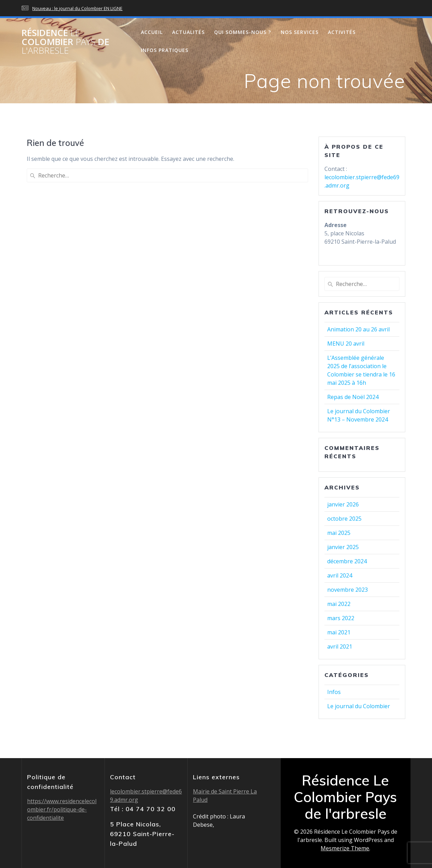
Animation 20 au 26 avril (358, 329)
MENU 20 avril (346, 344)
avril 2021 (340, 646)
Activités (342, 32)
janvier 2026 (343, 504)
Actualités (188, 32)
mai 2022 (339, 604)
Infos (334, 692)
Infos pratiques (165, 50)
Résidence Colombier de (65, 42)
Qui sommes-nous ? (243, 32)
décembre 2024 (347, 561)
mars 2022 (341, 618)
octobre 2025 (344, 519)
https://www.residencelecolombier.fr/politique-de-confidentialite (62, 809)
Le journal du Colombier (359, 706)
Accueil (152, 32)
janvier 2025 (343, 547)
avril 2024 (340, 575)
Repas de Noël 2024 (353, 397)
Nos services (300, 32)
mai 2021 (339, 632)
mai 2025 (339, 533)
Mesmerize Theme (345, 848)
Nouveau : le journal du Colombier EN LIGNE (77, 8)
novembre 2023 (348, 590)
